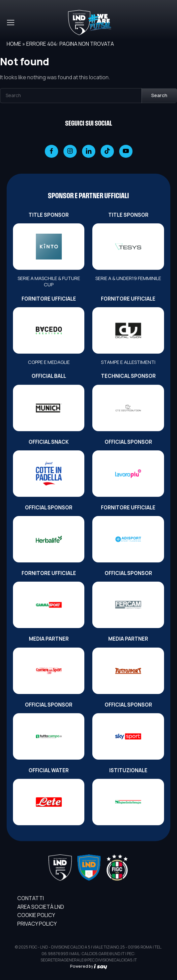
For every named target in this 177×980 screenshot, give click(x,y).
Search (159, 95)
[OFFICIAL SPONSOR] (128, 474)
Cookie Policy (36, 915)
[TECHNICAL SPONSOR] (128, 408)
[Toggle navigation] (10, 23)
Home (14, 44)
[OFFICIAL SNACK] (49, 474)
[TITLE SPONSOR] (49, 247)
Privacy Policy (37, 924)
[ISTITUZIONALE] (128, 802)
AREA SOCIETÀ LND (41, 907)
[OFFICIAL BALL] (49, 408)
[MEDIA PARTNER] (49, 671)
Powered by (89, 966)
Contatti (31, 898)
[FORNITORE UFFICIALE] (49, 330)
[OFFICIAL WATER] (49, 802)
